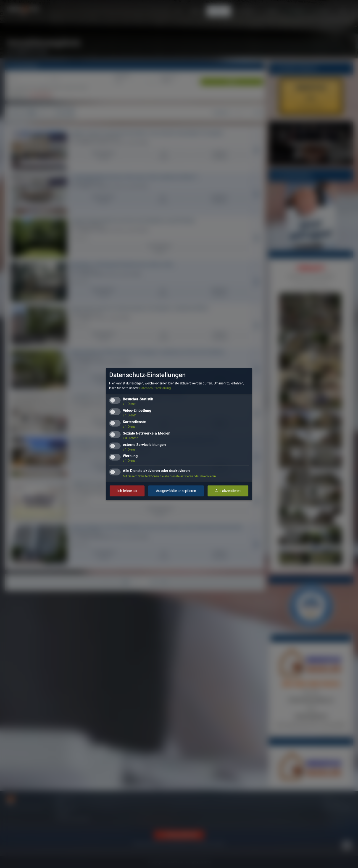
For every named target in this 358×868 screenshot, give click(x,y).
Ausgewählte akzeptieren (176, 491)
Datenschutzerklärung (155, 388)
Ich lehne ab (127, 491)
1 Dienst (130, 404)
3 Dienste (130, 438)
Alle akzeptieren (228, 491)
